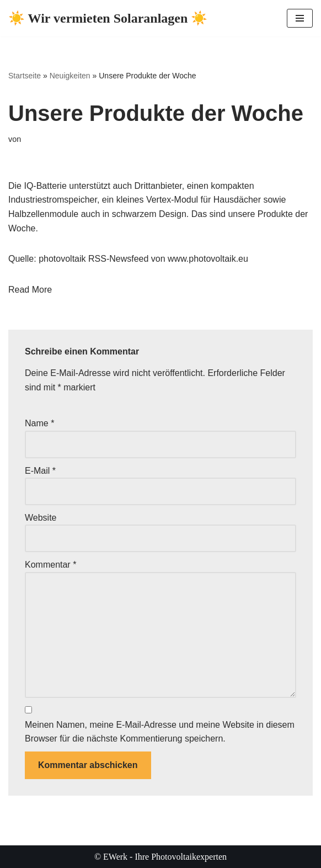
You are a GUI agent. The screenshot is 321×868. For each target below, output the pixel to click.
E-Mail (40, 471)
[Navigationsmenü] (300, 18)
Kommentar (50, 565)
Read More (30, 290)
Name (39, 423)
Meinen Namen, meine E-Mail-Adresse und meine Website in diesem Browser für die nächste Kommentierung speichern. (160, 732)
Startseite (25, 76)
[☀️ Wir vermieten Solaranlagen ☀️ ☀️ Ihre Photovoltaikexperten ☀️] (108, 18)
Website (41, 518)
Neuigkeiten (70, 76)
